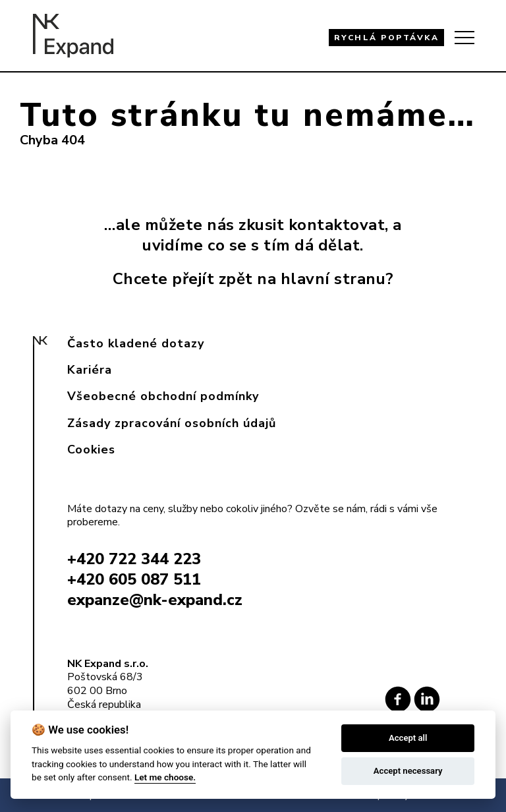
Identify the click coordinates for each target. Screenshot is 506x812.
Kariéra (90, 370)
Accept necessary (408, 771)
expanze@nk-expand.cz (155, 600)
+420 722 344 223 (134, 559)
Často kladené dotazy (136, 343)
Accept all (408, 738)
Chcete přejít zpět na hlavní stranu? (253, 279)
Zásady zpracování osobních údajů (172, 423)
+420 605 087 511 (134, 579)
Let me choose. (165, 777)
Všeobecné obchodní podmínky (163, 396)
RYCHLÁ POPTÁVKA (387, 38)
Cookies (91, 449)
